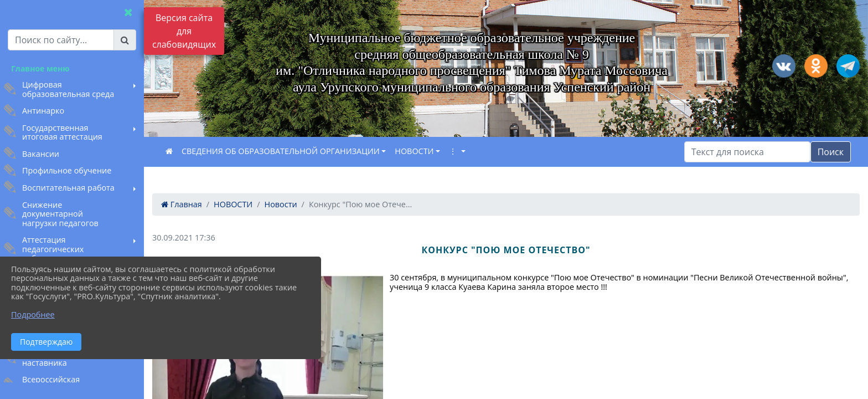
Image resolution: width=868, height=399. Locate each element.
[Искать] (747, 152)
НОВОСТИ (414, 151)
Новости (281, 204)
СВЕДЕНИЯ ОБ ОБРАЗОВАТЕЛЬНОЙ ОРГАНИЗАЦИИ (281, 151)
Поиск (831, 152)
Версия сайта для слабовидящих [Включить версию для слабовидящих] (184, 31)
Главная (182, 204)
